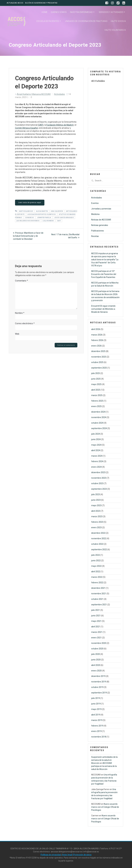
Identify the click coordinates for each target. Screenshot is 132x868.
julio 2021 (96, 610)
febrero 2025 (97, 401)
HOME (45, 12)
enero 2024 (96, 467)
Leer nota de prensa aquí (30, 202)
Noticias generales (100, 225)
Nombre (20, 313)
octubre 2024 (97, 423)
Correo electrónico (25, 323)
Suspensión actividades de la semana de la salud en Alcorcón (104, 760)
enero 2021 (96, 638)
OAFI (41, 125)
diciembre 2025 (98, 351)
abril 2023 (96, 511)
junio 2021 (96, 616)
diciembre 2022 (98, 533)
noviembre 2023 (99, 478)
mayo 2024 (96, 445)
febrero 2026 (97, 340)
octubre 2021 (97, 599)
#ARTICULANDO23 (26, 211)
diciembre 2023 (98, 472)
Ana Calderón (57, 211)
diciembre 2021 (98, 588)
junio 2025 (96, 379)
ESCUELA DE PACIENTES (48, 21)
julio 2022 (96, 555)
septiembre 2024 (99, 428)
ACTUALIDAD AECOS (15, 3)
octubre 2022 (97, 544)
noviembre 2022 (99, 538)
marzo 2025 (97, 395)
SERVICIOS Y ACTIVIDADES (111, 12)
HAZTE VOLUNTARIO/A (115, 30)
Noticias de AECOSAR (101, 220)
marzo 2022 (97, 577)
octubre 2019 (97, 687)
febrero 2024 (97, 461)
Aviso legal (67, 855)
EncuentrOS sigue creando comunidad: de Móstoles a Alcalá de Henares (103, 309)
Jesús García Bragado (64, 218)
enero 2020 (96, 671)
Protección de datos (82, 855)
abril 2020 (96, 665)
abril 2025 (96, 390)
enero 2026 (96, 346)
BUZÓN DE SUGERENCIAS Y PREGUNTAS (41, 3)
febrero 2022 (97, 583)
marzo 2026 (97, 335)
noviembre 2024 (99, 417)
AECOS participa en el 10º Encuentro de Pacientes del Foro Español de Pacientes (104, 274)
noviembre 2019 (99, 682)
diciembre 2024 (98, 412)
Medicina (95, 214)
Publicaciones (98, 231)
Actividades (60, 94)
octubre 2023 (97, 483)
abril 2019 (96, 715)
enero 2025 (96, 406)
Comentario (21, 281)
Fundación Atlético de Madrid (60, 125)
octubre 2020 (97, 649)
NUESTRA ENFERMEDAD (81, 12)
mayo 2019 (96, 709)
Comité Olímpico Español (26, 128)
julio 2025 (96, 373)
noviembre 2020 (99, 643)
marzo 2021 (97, 632)
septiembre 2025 (99, 368)
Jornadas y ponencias (101, 209)
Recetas (95, 236)
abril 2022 (96, 572)
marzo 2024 (97, 456)
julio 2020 (96, 654)
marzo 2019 (97, 720)
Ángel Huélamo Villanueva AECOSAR (34, 94)
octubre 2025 (97, 362)
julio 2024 (96, 434)
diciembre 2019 (98, 676)
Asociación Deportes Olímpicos (42, 214)
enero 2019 (96, 731)
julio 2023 (96, 494)
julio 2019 (96, 698)
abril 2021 (96, 627)
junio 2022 (96, 561)
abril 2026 (96, 329)
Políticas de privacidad (51, 855)
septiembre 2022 (99, 549)
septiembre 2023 (99, 489)
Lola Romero (48, 221)
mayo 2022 (96, 566)
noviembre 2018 (99, 737)
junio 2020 (96, 660)
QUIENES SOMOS (59, 12)
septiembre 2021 (99, 605)
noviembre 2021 (99, 594)
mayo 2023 (96, 505)
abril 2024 (96, 450)
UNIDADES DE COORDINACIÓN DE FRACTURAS (86, 21)
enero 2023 (96, 527)
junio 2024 (96, 439)
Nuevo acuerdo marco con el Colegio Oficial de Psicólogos (105, 807)
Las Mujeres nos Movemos (28, 221)
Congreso (30, 218)
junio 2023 (96, 500)
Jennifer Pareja (44, 218)
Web (17, 334)
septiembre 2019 (99, 693)
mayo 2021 (96, 621)
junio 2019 (96, 704)
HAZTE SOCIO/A (118, 21)
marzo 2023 (97, 516)
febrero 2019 (97, 726)
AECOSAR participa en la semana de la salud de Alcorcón (104, 766)
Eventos (95, 203)
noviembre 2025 (99, 357)
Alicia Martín (42, 211)
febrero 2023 (97, 522)
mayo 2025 (96, 384)
